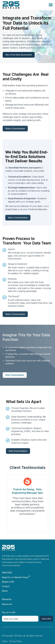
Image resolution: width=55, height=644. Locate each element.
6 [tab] (35, 538)
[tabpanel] (27, 504)
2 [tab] (23, 538)
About (5, 593)
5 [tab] (32, 538)
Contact (6, 589)
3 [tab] (26, 538)
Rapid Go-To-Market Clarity (15, 579)
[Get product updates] (20, 621)
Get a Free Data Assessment (19, 55)
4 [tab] (29, 538)
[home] (15, 5)
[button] (41, 5)
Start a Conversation (15, 131)
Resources (7, 606)
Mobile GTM (8, 584)
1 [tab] (20, 538)
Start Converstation (15, 377)
